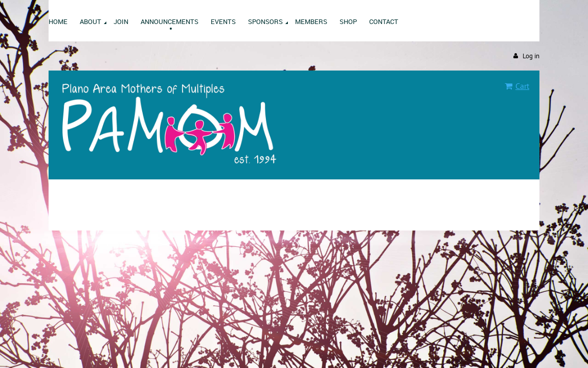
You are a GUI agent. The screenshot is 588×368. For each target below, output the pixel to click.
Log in (531, 56)
